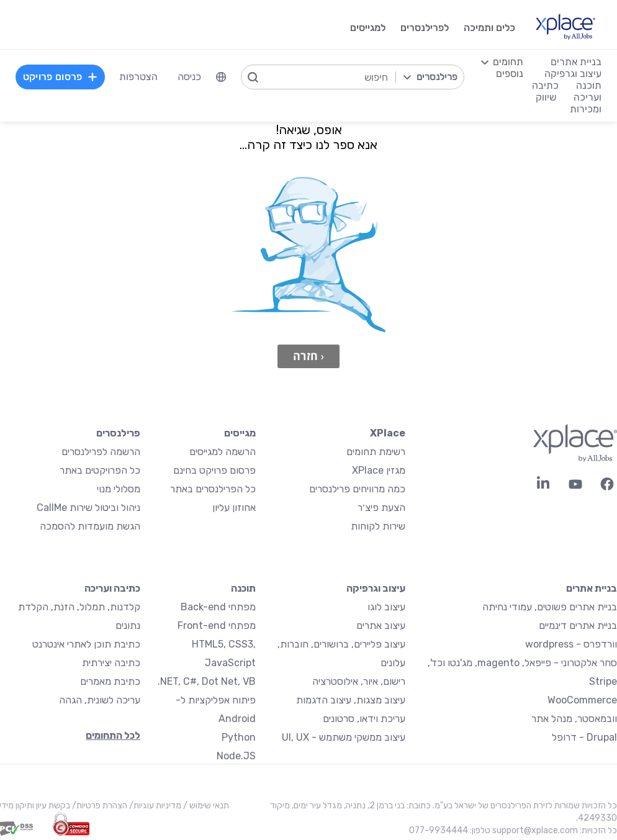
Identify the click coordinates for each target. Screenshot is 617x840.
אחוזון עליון (234, 508)
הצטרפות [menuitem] (138, 77)
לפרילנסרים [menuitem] (425, 28)
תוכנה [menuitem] (589, 85)
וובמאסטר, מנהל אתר (574, 719)
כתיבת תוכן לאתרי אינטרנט (86, 644)
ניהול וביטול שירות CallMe (88, 508)
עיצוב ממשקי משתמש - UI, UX (344, 737)
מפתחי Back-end (218, 607)
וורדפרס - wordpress (571, 644)
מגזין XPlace (379, 470)
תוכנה (243, 588)
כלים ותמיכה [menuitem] (489, 28)
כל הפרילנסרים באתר (213, 489)
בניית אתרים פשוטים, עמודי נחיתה (550, 607)
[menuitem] (221, 77)
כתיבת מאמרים (110, 681)
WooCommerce (582, 700)
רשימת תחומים (376, 452)
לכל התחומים (113, 735)
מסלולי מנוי (119, 489)
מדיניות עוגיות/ (154, 806)
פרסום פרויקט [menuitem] (60, 77)
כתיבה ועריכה (112, 588)
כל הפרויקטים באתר (100, 470)
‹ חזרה (308, 356)
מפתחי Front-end (217, 625)
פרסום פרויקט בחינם (214, 470)
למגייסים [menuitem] (368, 28)
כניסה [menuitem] (189, 77)
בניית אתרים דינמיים (578, 625)
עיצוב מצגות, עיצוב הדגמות (351, 700)
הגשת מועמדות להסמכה (90, 526)
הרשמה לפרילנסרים (101, 452)
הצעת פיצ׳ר (381, 508)
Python (239, 737)
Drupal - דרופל (584, 737)
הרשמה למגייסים (223, 452)
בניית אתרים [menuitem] (576, 62)
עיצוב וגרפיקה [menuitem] (573, 74)
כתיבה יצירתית (111, 663)
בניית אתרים (592, 588)
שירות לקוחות (378, 526)
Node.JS (236, 756)
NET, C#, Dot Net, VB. (207, 681)
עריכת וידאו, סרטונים (364, 719)
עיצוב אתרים (381, 625)
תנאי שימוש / (205, 806)
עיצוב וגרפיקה (376, 588)
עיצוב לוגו (386, 607)
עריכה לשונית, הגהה (100, 700)
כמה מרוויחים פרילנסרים (357, 489)
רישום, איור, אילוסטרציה (359, 681)
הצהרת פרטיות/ (99, 806)
